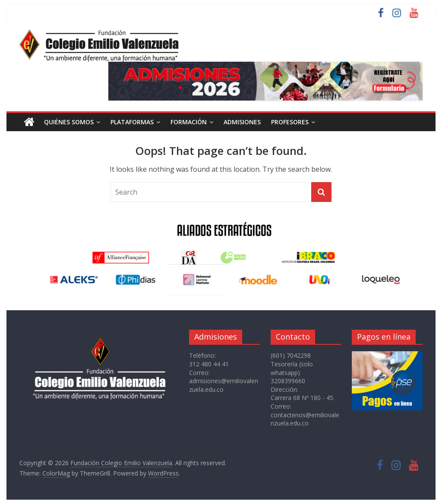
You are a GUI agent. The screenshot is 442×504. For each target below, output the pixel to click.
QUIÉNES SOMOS (69, 122)
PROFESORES (290, 122)
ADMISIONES (242, 122)
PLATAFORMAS (132, 122)
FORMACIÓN (189, 122)
